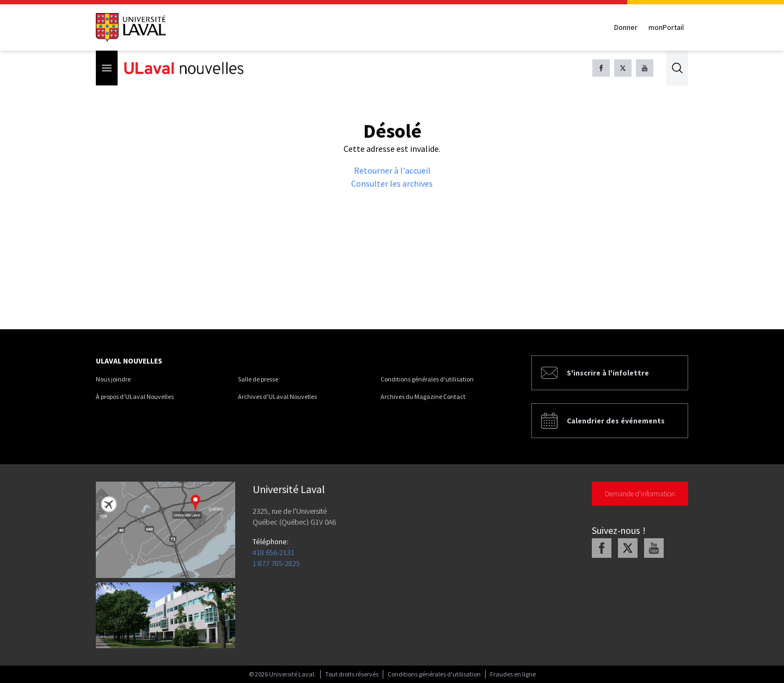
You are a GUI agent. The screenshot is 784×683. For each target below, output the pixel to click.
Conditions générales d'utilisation (427, 379)
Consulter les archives (392, 183)
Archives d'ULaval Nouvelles (277, 396)
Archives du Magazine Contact (423, 396)
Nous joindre (113, 379)
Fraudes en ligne (513, 674)
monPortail (666, 27)
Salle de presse (258, 379)
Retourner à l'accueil (392, 170)
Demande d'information (640, 494)
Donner (626, 27)
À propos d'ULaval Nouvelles (135, 396)
